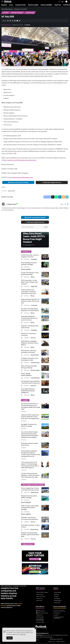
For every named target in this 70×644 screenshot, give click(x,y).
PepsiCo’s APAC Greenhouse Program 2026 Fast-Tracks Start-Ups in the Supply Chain (30, 417)
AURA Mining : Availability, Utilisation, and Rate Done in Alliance (30, 343)
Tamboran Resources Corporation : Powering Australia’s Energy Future (29, 292)
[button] (3, 2)
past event (11, 191)
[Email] (17, 21)
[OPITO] (29, 245)
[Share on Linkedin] (15, 21)
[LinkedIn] (68, 204)
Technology (30, 13)
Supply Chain (34, 286)
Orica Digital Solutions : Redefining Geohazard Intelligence (28, 391)
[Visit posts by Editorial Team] (3, 204)
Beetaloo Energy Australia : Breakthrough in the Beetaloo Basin (30, 535)
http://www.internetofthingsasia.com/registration (20, 160)
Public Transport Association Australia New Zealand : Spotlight (30, 508)
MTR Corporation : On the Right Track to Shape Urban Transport (30, 282)
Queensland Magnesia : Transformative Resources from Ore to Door (29, 318)
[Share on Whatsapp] (13, 21)
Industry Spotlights (26, 269)
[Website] (65, 204)
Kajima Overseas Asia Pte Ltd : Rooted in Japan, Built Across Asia (30, 301)
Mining (33, 277)
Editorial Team (7, 25)
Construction (34, 305)
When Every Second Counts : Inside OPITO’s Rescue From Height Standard (34, 238)
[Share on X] (10, 21)
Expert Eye (33, 386)
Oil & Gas (33, 338)
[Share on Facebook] (8, 21)
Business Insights (17, 13)
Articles (6, 13)
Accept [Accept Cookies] (10, 638)
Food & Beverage (35, 363)
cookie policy (23, 635)
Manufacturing (35, 355)
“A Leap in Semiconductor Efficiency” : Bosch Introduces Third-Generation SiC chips (30, 475)
